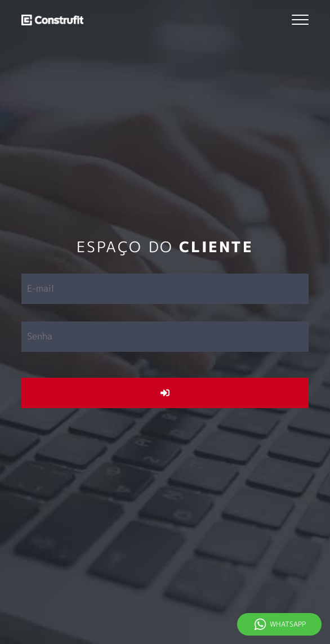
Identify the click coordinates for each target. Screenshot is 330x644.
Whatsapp (288, 624)
